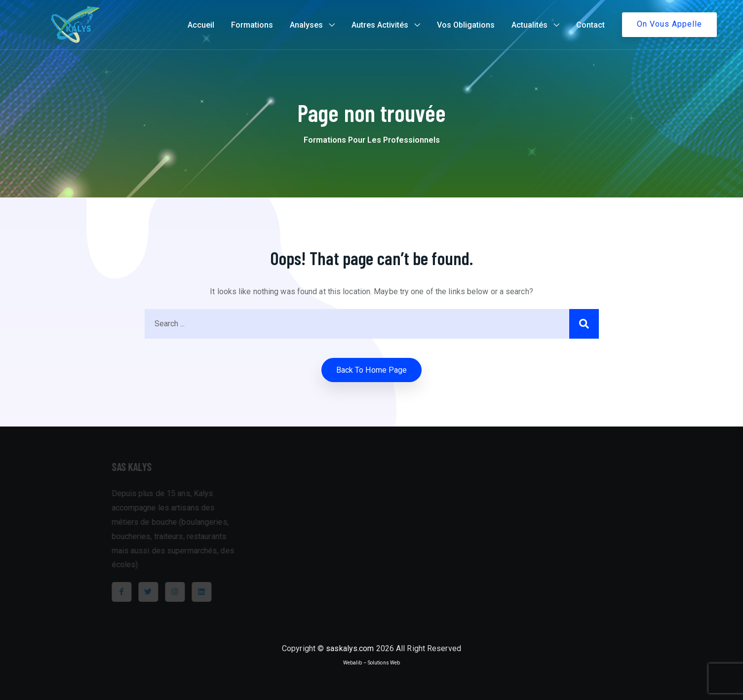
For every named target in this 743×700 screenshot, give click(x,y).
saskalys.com (350, 648)
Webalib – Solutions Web (371, 663)
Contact (590, 25)
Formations (252, 25)
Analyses (306, 25)
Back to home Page (372, 370)
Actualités (529, 25)
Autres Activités (380, 25)
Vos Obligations (466, 25)
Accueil (201, 25)
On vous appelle (669, 24)
